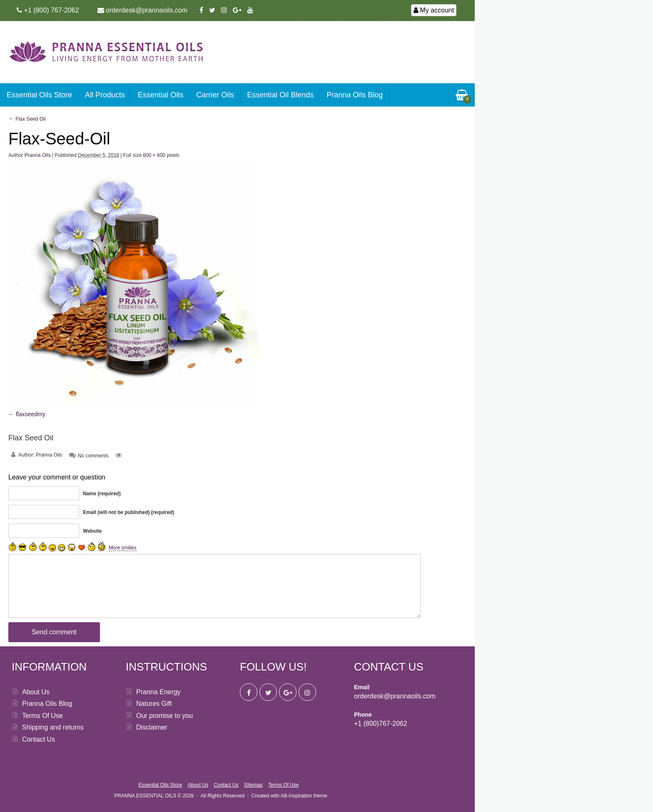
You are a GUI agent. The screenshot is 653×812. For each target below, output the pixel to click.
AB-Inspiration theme (304, 796)
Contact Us (39, 739)
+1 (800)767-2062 (381, 724)
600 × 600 (154, 155)
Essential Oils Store (39, 95)
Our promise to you (164, 716)
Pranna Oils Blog (355, 95)
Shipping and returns (53, 727)
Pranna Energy (158, 692)
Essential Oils (161, 95)
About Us (36, 692)
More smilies (123, 548)
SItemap (253, 785)
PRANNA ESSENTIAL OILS (145, 796)
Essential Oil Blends (280, 95)
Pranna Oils (38, 155)
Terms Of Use (42, 716)
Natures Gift (154, 704)
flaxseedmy (31, 414)
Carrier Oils (215, 95)
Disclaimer (152, 727)
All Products (105, 95)
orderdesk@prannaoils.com (395, 696)
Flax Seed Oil (27, 119)
